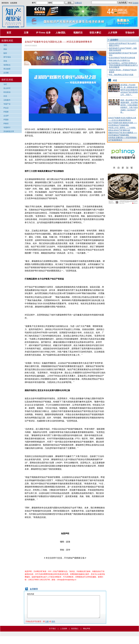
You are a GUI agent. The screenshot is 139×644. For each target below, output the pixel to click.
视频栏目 (78, 33)
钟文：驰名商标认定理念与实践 (121, 75)
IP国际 (6, 120)
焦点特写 (7, 88)
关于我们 (52, 633)
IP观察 (6, 112)
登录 (53, 626)
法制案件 (7, 100)
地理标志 (7, 65)
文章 (26, 33)
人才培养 (113, 33)
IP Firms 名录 (43, 33)
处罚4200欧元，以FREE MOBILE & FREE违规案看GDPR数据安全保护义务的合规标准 (123, 65)
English (135, 3)
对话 (5, 96)
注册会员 (78, 3)
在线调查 (14, 3)
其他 (5, 61)
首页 (9, 33)
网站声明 (87, 633)
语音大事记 (95, 33)
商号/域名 (7, 57)
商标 (5, 49)
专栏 (5, 84)
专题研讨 (7, 127)
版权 (5, 53)
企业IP (6, 116)
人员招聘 (64, 633)
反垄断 (6, 73)
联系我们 (75, 633)
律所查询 (5, 3)
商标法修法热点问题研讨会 (119, 60)
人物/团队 (61, 33)
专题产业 (7, 104)
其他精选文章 (9, 131)
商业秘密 (7, 69)
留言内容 (31, 594)
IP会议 (6, 108)
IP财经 (6, 124)
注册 (47, 626)
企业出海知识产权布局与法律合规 (122, 58)
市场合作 (130, 33)
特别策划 (7, 92)
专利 (5, 45)
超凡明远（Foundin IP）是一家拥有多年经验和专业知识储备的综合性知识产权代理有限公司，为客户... (129, 90)
